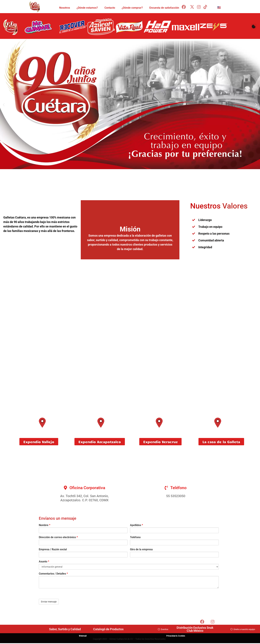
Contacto (110, 8)
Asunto (44, 562)
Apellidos (136, 525)
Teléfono (135, 537)
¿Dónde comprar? (132, 8)
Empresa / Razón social (53, 549)
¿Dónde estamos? (87, 8)
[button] (254, 27)
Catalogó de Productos (108, 629)
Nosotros (65, 8)
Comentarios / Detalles (53, 574)
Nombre (45, 525)
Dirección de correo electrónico (58, 537)
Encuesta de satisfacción (164, 8)
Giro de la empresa (141, 549)
